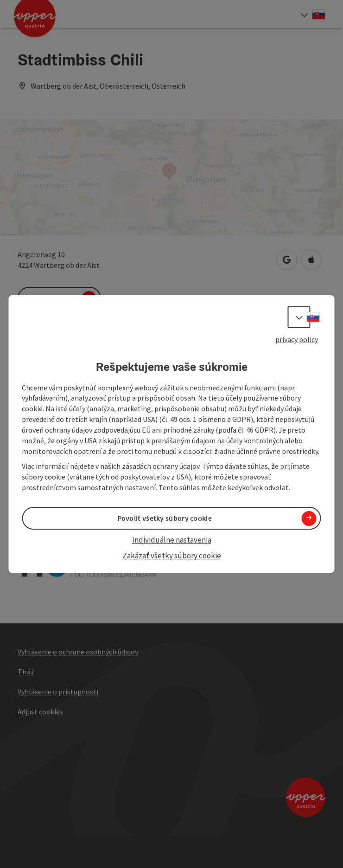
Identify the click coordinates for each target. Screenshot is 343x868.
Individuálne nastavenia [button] (172, 540)
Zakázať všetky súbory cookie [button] (172, 556)
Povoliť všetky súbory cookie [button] (165, 518)
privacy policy (297, 339)
